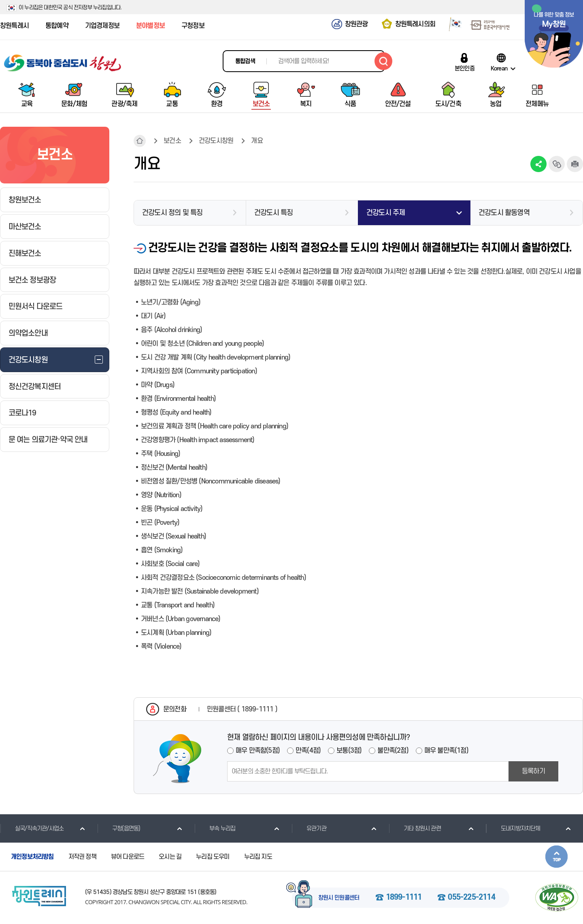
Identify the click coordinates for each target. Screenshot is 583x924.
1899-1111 (404, 898)
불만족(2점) (393, 751)
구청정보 (193, 26)
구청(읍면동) (119, 828)
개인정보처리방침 (32, 857)
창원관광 (356, 24)
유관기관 (309, 828)
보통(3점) (349, 751)
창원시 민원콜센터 (339, 898)
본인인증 (465, 68)
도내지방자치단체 (513, 828)
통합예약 (57, 26)
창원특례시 (14, 26)
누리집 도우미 (213, 857)
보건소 (172, 141)
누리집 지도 (258, 857)
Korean (499, 68)
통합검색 (245, 61)
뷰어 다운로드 (128, 857)
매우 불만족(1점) (446, 751)
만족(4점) (308, 751)
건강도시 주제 (386, 213)
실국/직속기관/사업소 (32, 828)
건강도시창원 (216, 141)
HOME (140, 141)
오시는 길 (170, 857)
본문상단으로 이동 (556, 857)
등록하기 (533, 771)
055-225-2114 (471, 898)
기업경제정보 (102, 26)
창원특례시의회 (415, 24)
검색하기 (383, 61)
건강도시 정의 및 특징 (172, 213)
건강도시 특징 (273, 213)
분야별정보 (150, 26)
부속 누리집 (215, 828)
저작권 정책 (82, 857)
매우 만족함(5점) (258, 751)
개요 (257, 141)
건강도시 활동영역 (504, 213)
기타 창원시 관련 (415, 828)
